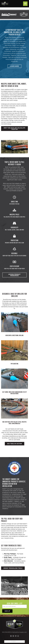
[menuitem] (14, 642)
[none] (14, 642)
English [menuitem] (14, 642)
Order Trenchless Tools (13, 568)
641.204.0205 (6, 632)
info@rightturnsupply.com (19, 632)
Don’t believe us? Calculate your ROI (14, 129)
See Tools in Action (15, 444)
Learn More (14, 66)
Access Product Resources (14, 275)
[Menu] (25, 4)
